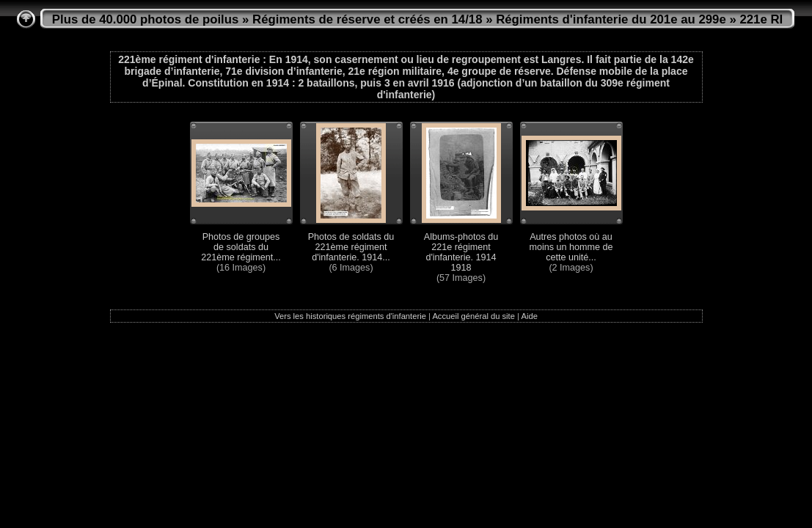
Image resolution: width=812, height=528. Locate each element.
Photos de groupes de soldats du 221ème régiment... (241, 247)
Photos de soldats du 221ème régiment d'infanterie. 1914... (351, 247)
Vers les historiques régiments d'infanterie (350, 316)
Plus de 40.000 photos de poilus (146, 19)
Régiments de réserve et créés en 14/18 (367, 19)
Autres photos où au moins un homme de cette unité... (571, 247)
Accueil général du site (473, 316)
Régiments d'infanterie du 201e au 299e (611, 19)
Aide (529, 316)
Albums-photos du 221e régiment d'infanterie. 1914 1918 (461, 252)
